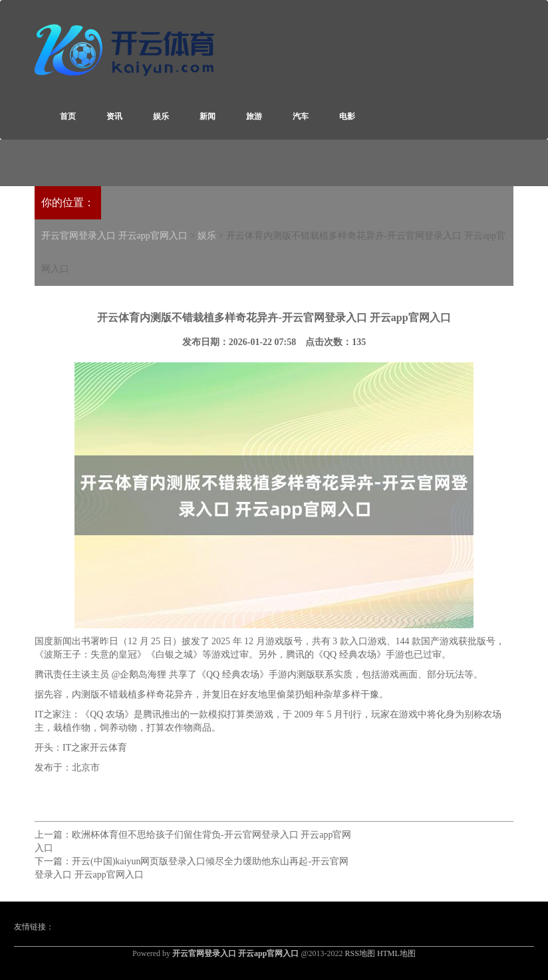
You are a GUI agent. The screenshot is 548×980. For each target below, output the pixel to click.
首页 (68, 116)
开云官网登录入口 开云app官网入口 (114, 236)
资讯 (114, 116)
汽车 (301, 116)
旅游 (254, 116)
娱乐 (161, 116)
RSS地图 (360, 953)
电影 (347, 116)
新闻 (207, 116)
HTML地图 (396, 953)
